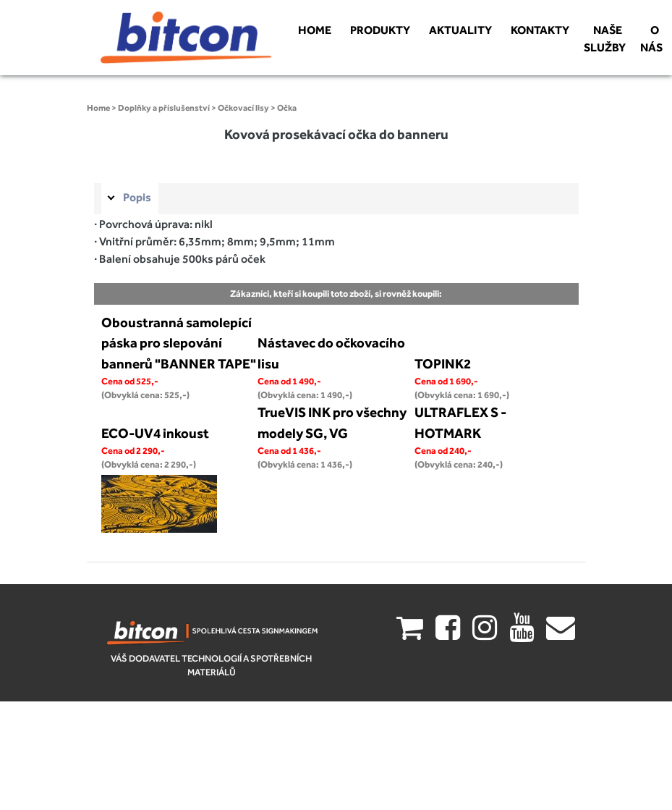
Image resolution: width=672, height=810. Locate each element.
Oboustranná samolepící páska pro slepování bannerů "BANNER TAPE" (179, 343)
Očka (287, 108)
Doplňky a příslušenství (164, 108)
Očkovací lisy (243, 108)
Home (98, 108)
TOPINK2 (443, 363)
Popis (137, 197)
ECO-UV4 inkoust (155, 433)
